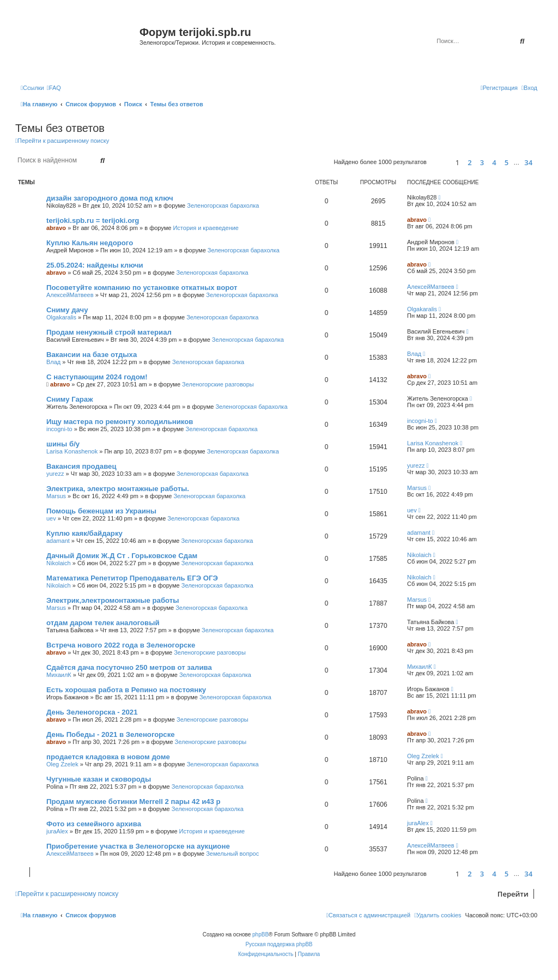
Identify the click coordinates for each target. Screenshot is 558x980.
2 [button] (469, 162)
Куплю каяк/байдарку (84, 533)
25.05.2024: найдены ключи (95, 265)
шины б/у (63, 444)
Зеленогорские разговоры (218, 384)
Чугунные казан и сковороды (99, 779)
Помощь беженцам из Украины (101, 511)
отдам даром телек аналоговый (103, 623)
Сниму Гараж (70, 399)
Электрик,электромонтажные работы (113, 600)
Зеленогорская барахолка (223, 205)
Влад (53, 362)
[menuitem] (54, 88)
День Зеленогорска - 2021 (92, 712)
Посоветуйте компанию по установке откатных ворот (142, 288)
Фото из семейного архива (94, 824)
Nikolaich (59, 563)
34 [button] (528, 162)
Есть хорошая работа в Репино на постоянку (126, 690)
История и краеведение (206, 228)
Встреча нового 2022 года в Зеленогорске (121, 645)
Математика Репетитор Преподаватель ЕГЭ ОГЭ (132, 578)
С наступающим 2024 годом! (97, 377)
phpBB (260, 934)
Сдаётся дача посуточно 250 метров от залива (129, 667)
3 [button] (482, 162)
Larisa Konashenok (72, 451)
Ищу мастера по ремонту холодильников (120, 422)
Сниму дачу (67, 310)
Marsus (56, 496)
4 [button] (494, 162)
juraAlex (57, 831)
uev (51, 518)
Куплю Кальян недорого (90, 243)
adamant (58, 541)
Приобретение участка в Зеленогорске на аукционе (138, 846)
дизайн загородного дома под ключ (110, 198)
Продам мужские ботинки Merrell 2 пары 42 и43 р (134, 801)
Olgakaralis (61, 317)
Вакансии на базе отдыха (92, 355)
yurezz (55, 474)
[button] (439, 162)
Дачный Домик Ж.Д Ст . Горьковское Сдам (122, 556)
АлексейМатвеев (70, 295)
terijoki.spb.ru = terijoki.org (93, 220)
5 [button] (507, 162)
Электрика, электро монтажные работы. (118, 489)
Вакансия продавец (81, 466)
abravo (56, 228)
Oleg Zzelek (62, 764)
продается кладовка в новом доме (108, 757)
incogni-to (59, 429)
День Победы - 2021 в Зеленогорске (111, 734)
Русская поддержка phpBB (279, 944)
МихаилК (59, 675)
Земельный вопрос (232, 854)
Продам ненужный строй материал (109, 332)
